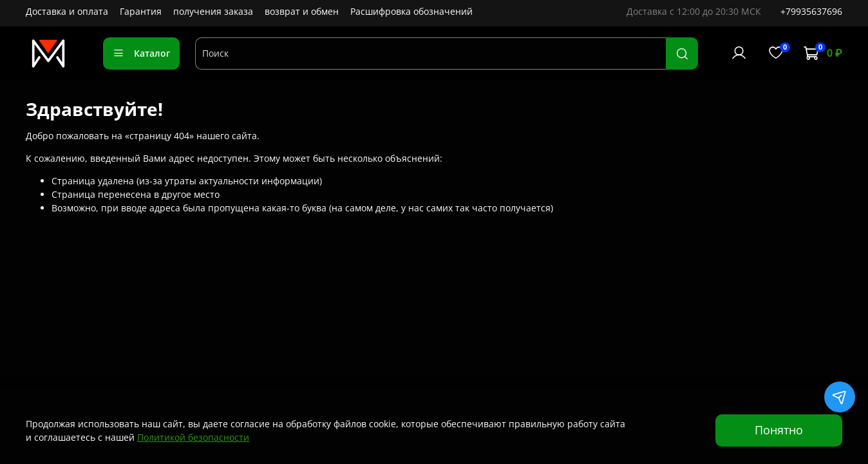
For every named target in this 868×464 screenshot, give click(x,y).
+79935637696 (811, 11)
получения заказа (213, 11)
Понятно (779, 430)
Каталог (141, 53)
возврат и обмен (302, 11)
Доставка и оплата (67, 11)
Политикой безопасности (193, 437)
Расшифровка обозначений (411, 11)
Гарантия (141, 11)
